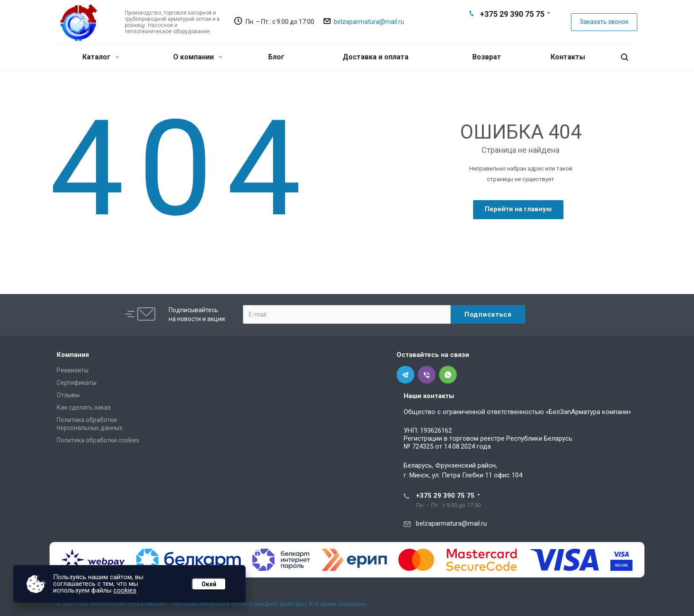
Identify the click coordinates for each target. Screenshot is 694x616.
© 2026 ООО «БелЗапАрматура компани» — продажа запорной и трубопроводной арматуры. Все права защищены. (212, 604)
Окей (209, 584)
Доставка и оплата (376, 57)
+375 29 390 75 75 (512, 14)
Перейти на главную (518, 209)
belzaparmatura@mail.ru (369, 22)
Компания (73, 355)
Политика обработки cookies (98, 440)
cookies (125, 590)
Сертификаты (77, 383)
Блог (276, 57)
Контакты (568, 57)
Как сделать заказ (84, 407)
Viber (512, 29)
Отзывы (68, 395)
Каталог (101, 57)
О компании (198, 57)
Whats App (526, 29)
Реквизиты (73, 370)
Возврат (487, 57)
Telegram (497, 29)
